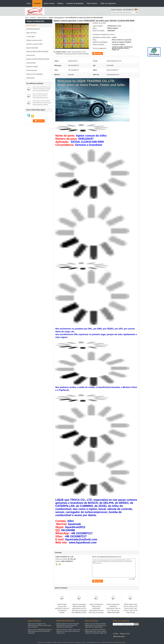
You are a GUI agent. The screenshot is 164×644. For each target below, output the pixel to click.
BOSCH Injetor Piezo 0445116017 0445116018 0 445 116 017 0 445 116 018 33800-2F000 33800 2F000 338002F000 (113, 609)
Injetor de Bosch (42, 18)
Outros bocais (31, 55)
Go (137, 12)
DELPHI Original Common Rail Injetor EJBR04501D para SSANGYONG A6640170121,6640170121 (68, 625)
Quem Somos (49, 3)
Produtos (37, 3)
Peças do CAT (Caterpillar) (34, 74)
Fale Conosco (92, 3)
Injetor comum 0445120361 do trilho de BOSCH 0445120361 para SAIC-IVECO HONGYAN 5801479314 (42, 89)
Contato (99, 53)
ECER (123, 643)
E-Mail (116, 634)
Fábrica (60, 3)
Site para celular (119, 636)
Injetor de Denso (31, 33)
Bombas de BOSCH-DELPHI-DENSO (38, 59)
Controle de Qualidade (75, 3)
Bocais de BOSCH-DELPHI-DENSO (37, 52)
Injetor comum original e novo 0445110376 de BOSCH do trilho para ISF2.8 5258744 (39, 625)
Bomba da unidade (32, 67)
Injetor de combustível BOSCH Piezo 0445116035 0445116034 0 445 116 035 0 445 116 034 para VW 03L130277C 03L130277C (96, 611)
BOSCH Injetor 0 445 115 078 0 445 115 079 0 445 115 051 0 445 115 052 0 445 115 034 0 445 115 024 (130, 608)
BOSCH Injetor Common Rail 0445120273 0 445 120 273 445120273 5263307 (62, 608)
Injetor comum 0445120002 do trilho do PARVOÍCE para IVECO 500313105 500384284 (40, 631)
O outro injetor (31, 37)
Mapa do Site (125, 634)
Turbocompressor (32, 70)
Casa (29, 3)
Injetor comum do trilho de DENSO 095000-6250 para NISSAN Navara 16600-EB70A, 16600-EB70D (96, 625)
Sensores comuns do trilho (34, 44)
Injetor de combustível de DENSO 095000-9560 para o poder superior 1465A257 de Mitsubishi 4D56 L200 (96, 631)
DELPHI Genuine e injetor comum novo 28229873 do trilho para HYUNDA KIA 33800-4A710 (68, 631)
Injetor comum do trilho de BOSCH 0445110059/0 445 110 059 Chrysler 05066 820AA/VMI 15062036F (42, 103)
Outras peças (30, 78)
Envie (136, 624)
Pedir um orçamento (108, 3)
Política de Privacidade (45, 643)
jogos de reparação (32, 48)
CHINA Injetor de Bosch (60, 643)
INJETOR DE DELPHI (33, 29)
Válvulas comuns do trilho (34, 40)
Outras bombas (31, 63)
